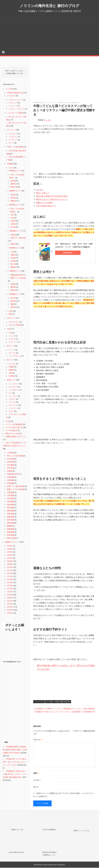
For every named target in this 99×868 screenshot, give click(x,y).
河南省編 (10, 502)
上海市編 (10, 453)
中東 (9, 329)
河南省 (13, 195)
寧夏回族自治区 (17, 275)
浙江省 (13, 264)
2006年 (10, 555)
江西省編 (10, 496)
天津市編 (10, 468)
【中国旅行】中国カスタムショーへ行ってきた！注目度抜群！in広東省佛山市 (64, 712)
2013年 (10, 577)
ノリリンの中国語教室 (14, 425)
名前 (36, 773)
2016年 (10, 586)
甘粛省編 (10, 514)
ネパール (12, 353)
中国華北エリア (15, 205)
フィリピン (13, 396)
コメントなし (51, 103)
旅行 (69, 702)
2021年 (10, 601)
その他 (8, 422)
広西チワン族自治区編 (16, 487)
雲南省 (13, 307)
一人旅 (55, 702)
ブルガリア (13, 134)
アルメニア (13, 103)
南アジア (10, 346)
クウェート (13, 342)
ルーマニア (13, 140)
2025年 (10, 613)
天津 (12, 218)
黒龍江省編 (11, 538)
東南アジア (11, 380)
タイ (10, 393)
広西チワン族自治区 (18, 238)
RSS (6, 743)
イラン (11, 336)
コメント (38, 740)
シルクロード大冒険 (15, 113)
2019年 (10, 595)
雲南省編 (10, 532)
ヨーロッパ (11, 130)
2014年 (10, 580)
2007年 (10, 558)
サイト (36, 787)
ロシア (11, 143)
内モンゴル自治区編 (15, 456)
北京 (12, 215)
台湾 (10, 311)
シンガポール (14, 390)
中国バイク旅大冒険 (15, 147)
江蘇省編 (10, 493)
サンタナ (48, 120)
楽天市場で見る (65, 253)
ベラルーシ (13, 137)
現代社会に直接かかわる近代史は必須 (52, 196)
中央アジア (11, 318)
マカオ (11, 168)
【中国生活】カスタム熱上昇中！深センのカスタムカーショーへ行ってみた (15, 762)
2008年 (10, 561)
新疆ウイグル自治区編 (16, 490)
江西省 (13, 261)
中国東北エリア (15, 171)
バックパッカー (39, 702)
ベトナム (12, 402)
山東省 (13, 221)
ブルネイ (12, 399)
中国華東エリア (15, 248)
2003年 (10, 546)
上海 (12, 252)
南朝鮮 (11, 370)
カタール (12, 339)
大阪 (10, 373)
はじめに (40, 190)
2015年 (10, 583)
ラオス (11, 412)
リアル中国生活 (11, 431)
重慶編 (10, 526)
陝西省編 (10, 529)
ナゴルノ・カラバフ (17, 109)
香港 (10, 314)
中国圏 (10, 164)
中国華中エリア (15, 191)
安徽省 (13, 255)
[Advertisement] (49, 33)
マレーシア (13, 405)
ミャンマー (13, 409)
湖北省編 (10, 508)
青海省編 (10, 535)
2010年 (10, 568)
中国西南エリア (15, 294)
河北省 (13, 227)
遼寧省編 (10, 523)
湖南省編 (10, 511)
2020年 (10, 598)
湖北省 (13, 198)
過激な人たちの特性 (44, 203)
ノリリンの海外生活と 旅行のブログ (49, 5)
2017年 (10, 589)
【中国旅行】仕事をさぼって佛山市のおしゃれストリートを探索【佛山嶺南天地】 (15, 774)
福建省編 (10, 517)
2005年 (10, 552)
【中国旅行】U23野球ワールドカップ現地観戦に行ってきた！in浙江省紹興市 (65, 709)
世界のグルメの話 (12, 434)
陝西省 (13, 287)
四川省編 (10, 465)
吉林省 (13, 181)
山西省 (13, 224)
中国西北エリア (15, 271)
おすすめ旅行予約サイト (46, 206)
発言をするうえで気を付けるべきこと (52, 200)
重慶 (12, 304)
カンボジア (13, 387)
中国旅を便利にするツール (16, 437)
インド (11, 350)
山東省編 (10, 477)
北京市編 (10, 459)
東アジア (10, 360)
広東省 (13, 235)
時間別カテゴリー (12, 542)
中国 (60, 702)
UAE (10, 333)
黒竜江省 (14, 187)
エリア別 (9, 89)
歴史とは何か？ (43, 193)
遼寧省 (13, 184)
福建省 (13, 267)
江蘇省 (13, 258)
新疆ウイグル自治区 (18, 278)
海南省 (13, 244)
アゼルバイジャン (16, 100)
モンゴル (12, 364)
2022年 (10, 604)
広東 (65, 702)
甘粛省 (13, 284)
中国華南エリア (15, 231)
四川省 (13, 298)
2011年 (10, 571)
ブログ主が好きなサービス (12, 662)
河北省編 (10, 499)
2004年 (10, 549)
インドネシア (14, 384)
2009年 (10, 565)
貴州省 (13, 301)
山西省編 (10, 480)
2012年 (10, 574)
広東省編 (10, 483)
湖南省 (13, 201)
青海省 (13, 290)
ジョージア (13, 106)
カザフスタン (14, 322)
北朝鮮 (11, 367)
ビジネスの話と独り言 (72, 103)
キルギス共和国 (15, 325)
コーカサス (11, 96)
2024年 (61, 103)
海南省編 (10, 505)
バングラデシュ (15, 356)
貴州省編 (10, 520)
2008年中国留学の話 (15, 93)
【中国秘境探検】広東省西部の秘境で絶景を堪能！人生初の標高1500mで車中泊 (15, 750)
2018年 (10, 592)
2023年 (10, 607)
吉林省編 (10, 462)
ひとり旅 (48, 702)
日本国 (11, 376)
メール (37, 780)
